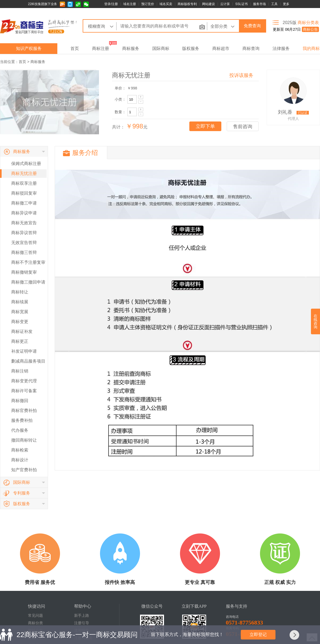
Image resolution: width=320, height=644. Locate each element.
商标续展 (20, 302)
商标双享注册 (24, 183)
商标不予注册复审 (28, 262)
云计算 (225, 4)
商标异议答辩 (24, 233)
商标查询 (251, 48)
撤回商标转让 (24, 440)
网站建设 (209, 4)
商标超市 (221, 48)
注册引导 (82, 623)
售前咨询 (243, 127)
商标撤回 (20, 401)
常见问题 (35, 616)
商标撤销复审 (24, 272)
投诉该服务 (241, 75)
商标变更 (20, 322)
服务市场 (259, 4)
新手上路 (82, 616)
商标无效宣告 (24, 223)
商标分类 (35, 623)
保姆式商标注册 (26, 164)
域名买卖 (166, 4)
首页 (75, 48)
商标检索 (20, 450)
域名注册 (130, 4)
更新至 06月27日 (296, 29)
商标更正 (20, 341)
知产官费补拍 (24, 470)
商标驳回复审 (24, 193)
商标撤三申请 (24, 203)
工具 (274, 4)
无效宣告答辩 (24, 243)
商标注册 (101, 48)
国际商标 (161, 48)
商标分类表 (308, 23)
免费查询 (252, 26)
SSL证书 (241, 4)
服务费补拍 (22, 420)
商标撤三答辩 (24, 252)
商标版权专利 (187, 4)
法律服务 (281, 48)
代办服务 (20, 430)
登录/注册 (111, 4)
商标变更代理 (24, 381)
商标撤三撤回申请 (28, 282)
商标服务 (131, 48)
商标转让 (20, 292)
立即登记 (258, 635)
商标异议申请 (24, 213)
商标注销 (20, 371)
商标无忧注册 (24, 173)
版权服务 (191, 48)
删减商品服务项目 (28, 361)
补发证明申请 (24, 351)
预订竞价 (148, 4)
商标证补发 (22, 331)
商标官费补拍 (24, 411)
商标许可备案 (24, 391)
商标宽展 (20, 312)
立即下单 (205, 126)
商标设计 (20, 460)
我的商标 (311, 48)
